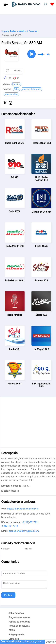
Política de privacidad (19, 622)
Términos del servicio (19, 626)
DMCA (12, 630)
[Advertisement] (28, 21)
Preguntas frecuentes (19, 617)
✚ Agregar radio (16, 635)
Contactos (14, 639)
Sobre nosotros (16, 613)
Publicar (8, 595)
